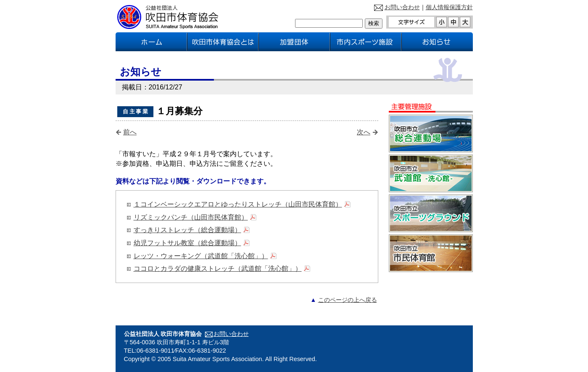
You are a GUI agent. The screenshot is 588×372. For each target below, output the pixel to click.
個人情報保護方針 (449, 7)
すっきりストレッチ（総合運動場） (187, 230)
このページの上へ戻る (348, 300)
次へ (364, 132)
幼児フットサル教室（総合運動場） (187, 243)
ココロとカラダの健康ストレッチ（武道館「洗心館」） (218, 269)
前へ (130, 132)
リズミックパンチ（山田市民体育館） (191, 217)
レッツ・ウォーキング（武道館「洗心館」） (201, 256)
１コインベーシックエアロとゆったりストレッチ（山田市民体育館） (238, 204)
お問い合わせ (402, 7)
